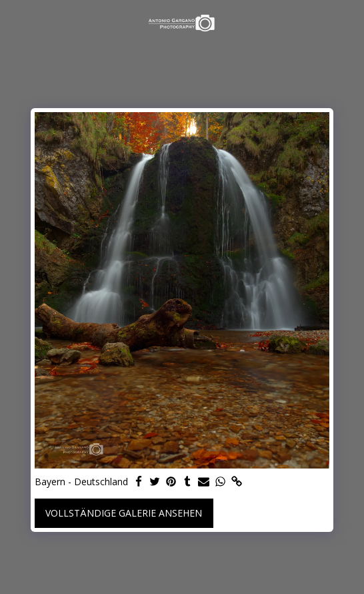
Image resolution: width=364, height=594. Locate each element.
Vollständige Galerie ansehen (124, 513)
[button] (15, 22)
